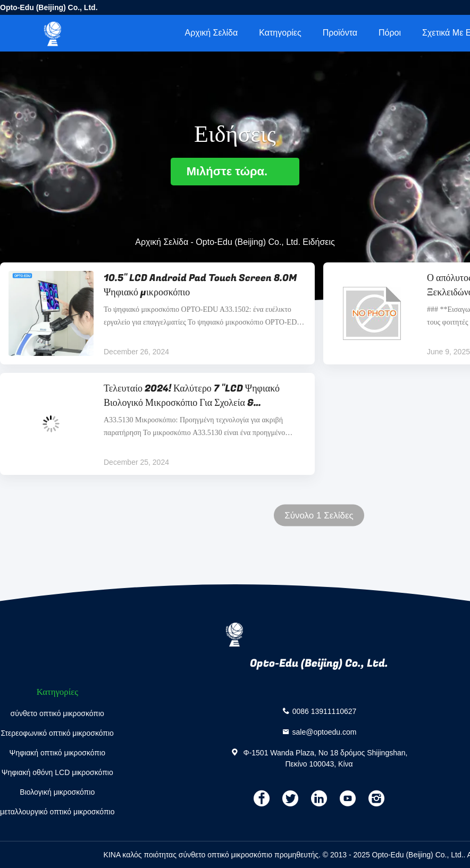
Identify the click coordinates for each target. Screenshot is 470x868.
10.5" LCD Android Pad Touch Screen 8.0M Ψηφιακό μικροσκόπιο (200, 285)
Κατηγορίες (280, 33)
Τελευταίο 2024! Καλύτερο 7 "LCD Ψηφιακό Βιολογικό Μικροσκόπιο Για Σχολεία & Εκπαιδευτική (192, 396)
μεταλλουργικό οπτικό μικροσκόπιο (57, 812)
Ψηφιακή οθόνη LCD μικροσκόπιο (57, 772)
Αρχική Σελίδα (211, 33)
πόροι (390, 33)
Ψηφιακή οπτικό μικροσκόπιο (57, 753)
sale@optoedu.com (325, 731)
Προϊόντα (340, 33)
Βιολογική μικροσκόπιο (57, 792)
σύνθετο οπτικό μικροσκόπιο (57, 713)
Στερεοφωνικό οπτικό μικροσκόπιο (57, 733)
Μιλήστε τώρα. (235, 171)
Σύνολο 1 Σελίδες (319, 516)
